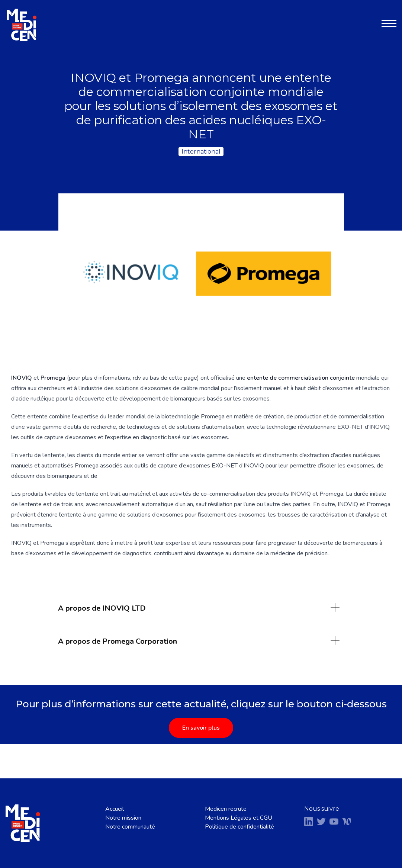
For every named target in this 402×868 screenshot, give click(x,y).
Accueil (115, 809)
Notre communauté (130, 827)
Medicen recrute (226, 809)
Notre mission (123, 818)
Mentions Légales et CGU (239, 818)
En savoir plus (201, 728)
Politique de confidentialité (239, 827)
